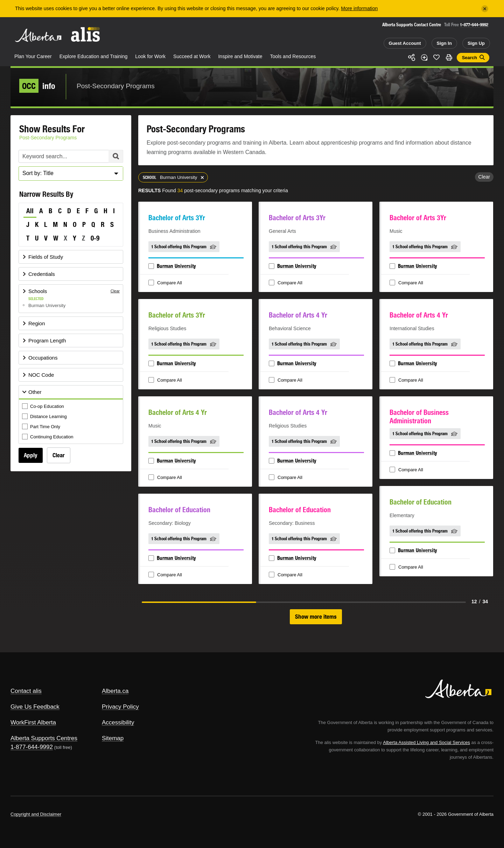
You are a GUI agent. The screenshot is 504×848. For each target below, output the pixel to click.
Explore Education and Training (94, 56)
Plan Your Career (33, 56)
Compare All (166, 283)
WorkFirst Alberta (33, 722)
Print (449, 57)
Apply (31, 455)
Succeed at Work (192, 56)
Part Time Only (42, 427)
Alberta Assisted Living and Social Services (426, 742)
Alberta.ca (115, 691)
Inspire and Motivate (240, 56)
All (30, 211)
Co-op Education (44, 407)
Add (424, 57)
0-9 (95, 238)
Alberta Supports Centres (44, 738)
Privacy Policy (120, 707)
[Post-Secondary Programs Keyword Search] (71, 156)
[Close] (485, 9)
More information (359, 8)
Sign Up (476, 43)
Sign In (444, 43)
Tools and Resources (293, 56)
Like (436, 57)
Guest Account (405, 43)
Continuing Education (48, 437)
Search (470, 58)
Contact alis (26, 691)
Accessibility (118, 722)
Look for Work (150, 56)
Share (412, 57)
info (37, 86)
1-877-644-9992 (474, 25)
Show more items (316, 617)
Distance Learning (45, 417)
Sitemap (113, 738)
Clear (59, 455)
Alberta (38, 35)
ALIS (86, 34)
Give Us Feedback (35, 707)
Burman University (176, 266)
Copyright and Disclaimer (36, 814)
